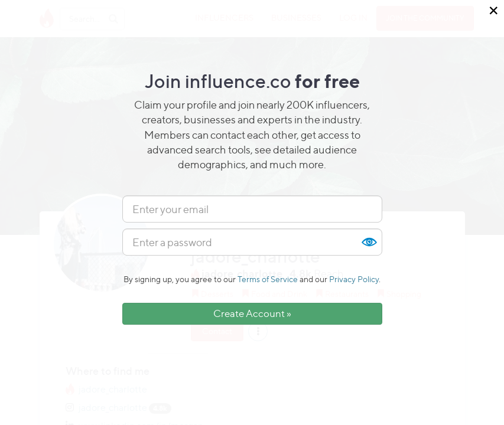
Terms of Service (268, 279)
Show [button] (369, 242)
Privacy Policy (354, 279)
